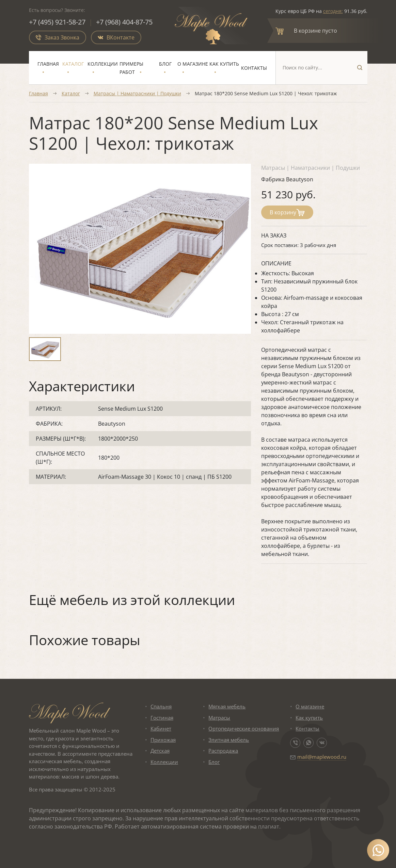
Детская (160, 751)
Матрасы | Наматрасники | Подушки (137, 93)
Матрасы (219, 718)
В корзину (287, 212)
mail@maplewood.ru (322, 757)
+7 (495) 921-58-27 (57, 22)
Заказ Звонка (58, 37)
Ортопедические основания (244, 728)
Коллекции (103, 64)
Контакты (254, 68)
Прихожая (163, 740)
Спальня (161, 706)
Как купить (224, 64)
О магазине (193, 64)
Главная (48, 64)
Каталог (73, 64)
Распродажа (223, 751)
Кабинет (161, 728)
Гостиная (162, 718)
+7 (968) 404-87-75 (124, 22)
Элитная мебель (229, 740)
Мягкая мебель (227, 706)
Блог (165, 64)
